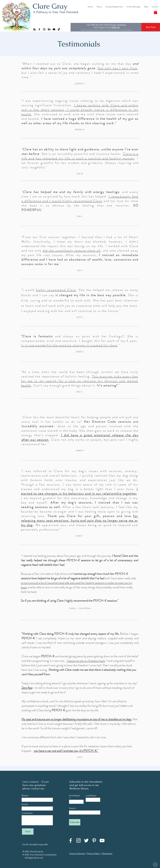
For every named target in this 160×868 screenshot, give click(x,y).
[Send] (28, 832)
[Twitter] (86, 841)
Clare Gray (50, 6)
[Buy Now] (151, 27)
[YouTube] (54, 29)
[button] (156, 12)
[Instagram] (44, 29)
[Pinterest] (94, 841)
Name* (25, 796)
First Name (75, 796)
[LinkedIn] (49, 29)
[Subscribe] (75, 822)
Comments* (27, 813)
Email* (25, 804)
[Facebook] (39, 29)
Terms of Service (77, 854)
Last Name (91, 796)
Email (72, 808)
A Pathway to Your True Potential (56, 12)
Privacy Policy (93, 854)
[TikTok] (59, 29)
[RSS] (34, 29)
